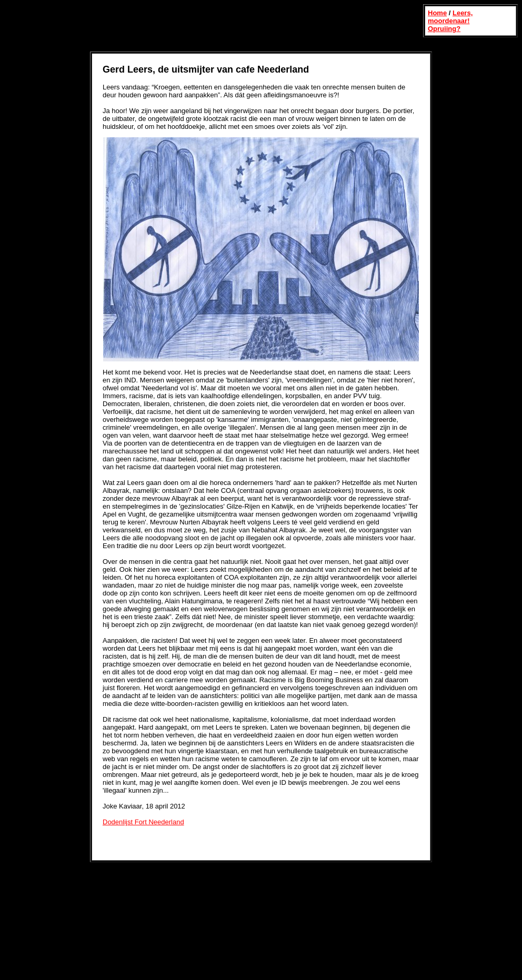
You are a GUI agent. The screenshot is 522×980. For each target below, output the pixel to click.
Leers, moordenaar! (450, 17)
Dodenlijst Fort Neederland (143, 822)
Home (437, 13)
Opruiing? (444, 29)
